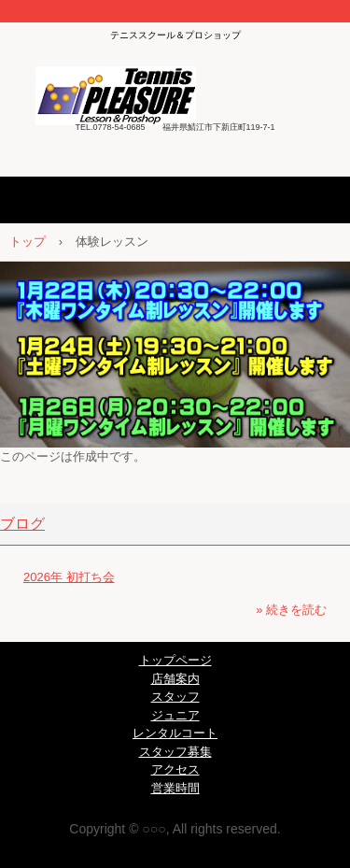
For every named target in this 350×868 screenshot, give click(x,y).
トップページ (175, 660)
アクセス (175, 769)
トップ (28, 242)
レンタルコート (175, 733)
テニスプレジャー (175, 90)
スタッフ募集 (175, 752)
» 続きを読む (291, 610)
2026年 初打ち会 (69, 577)
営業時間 (175, 788)
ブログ (22, 524)
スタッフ (175, 697)
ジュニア (175, 715)
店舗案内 (175, 679)
